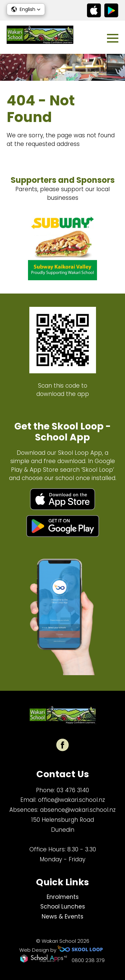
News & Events (62, 917)
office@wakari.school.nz (71, 800)
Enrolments (63, 897)
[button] (26, 9)
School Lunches (63, 907)
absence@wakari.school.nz (78, 810)
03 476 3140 (73, 790)
